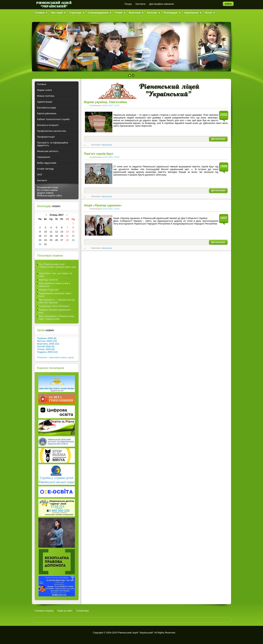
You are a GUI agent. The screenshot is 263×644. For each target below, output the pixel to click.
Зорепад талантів (48, 280)
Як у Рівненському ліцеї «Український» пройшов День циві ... (57, 267)
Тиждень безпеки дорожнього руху (55, 311)
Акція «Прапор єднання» (103, 205)
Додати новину (45, 193)
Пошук (128, 4)
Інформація (107, 145)
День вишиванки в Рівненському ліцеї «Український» (56, 318)
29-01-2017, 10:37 (111, 157)
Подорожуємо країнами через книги (55, 295)
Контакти (140, 4)
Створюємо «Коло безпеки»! (54, 306)
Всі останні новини (47, 190)
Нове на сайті (65, 611)
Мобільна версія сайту (49, 196)
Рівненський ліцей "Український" (136, 633)
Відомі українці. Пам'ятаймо (105, 102)
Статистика (82, 611)
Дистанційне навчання (162, 4)
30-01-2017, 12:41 (111, 105)
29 (73, 240)
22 (73, 236)
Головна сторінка (44, 611)
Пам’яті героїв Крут (99, 154)
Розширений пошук (48, 187)
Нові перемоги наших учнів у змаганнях (54, 285)
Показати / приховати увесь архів (55, 357)
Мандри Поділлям (48, 290)
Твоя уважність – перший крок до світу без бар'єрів (57, 301)
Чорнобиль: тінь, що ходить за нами (55, 275)
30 (40, 244)
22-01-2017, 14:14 (111, 209)
